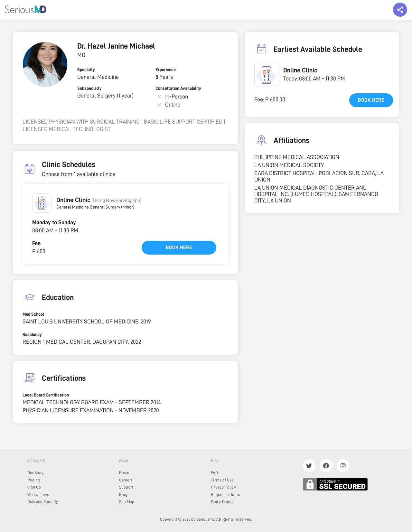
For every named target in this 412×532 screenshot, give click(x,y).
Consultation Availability (178, 88)
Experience (166, 70)
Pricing (34, 480)
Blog (123, 495)
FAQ (214, 473)
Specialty (86, 70)
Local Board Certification (46, 395)
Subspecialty (89, 88)
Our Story (35, 473)
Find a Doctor (222, 502)
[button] (42, 203)
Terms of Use (222, 480)
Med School (33, 314)
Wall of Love (38, 495)
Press (124, 473)
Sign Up (34, 487)
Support (126, 487)
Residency (32, 334)
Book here (179, 247)
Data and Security (43, 502)
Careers (126, 480)
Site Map (127, 502)
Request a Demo (225, 495)
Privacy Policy (223, 487)
